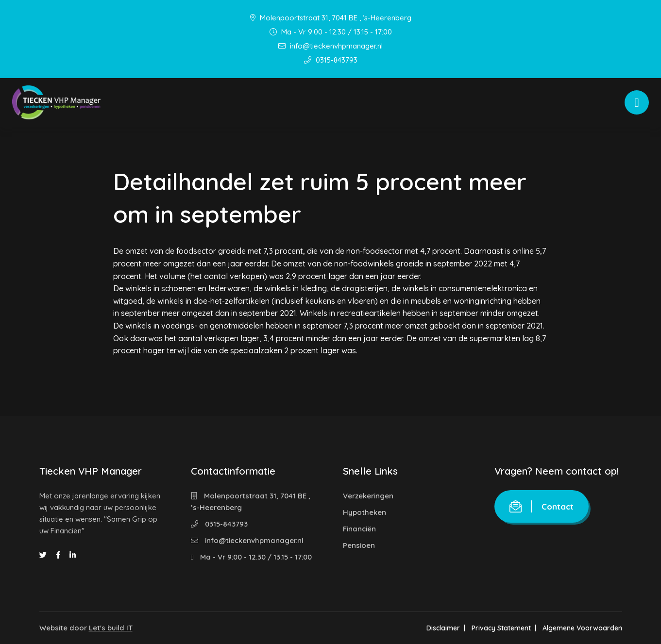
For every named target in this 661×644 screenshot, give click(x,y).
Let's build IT (111, 628)
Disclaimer (443, 628)
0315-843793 (331, 60)
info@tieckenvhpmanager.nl (330, 46)
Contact (542, 506)
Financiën (359, 529)
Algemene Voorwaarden (582, 628)
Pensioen (359, 545)
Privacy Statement (501, 628)
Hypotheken (364, 512)
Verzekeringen (368, 496)
